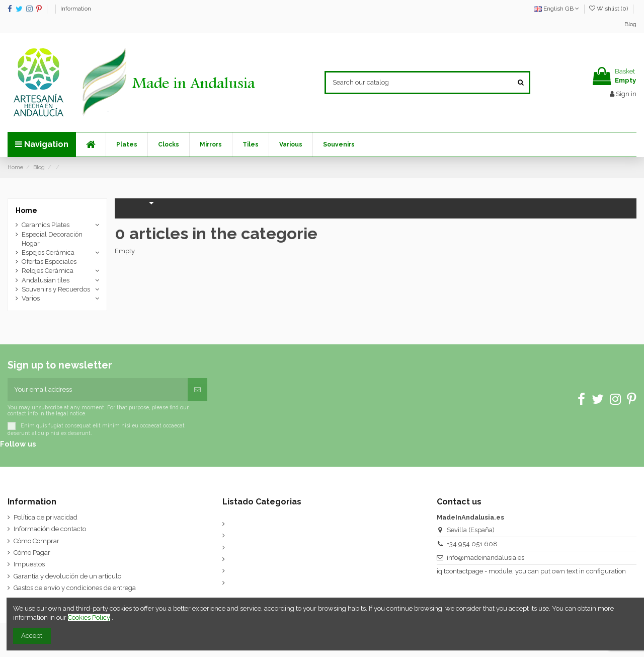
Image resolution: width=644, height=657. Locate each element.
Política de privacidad (46, 517)
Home (26, 210)
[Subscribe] (197, 390)
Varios (31, 298)
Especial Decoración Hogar (52, 239)
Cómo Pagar (32, 553)
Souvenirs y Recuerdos (56, 289)
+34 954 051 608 (472, 544)
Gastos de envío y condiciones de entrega (75, 588)
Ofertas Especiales (49, 262)
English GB (556, 9)
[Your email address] (98, 390)
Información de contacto (50, 529)
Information (76, 9)
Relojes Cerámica (48, 271)
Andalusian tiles (46, 280)
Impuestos (29, 564)
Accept (32, 636)
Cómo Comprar (36, 541)
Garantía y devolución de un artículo (67, 576)
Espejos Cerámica (48, 252)
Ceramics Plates (46, 225)
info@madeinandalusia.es (486, 558)
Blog (630, 24)
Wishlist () (609, 9)
